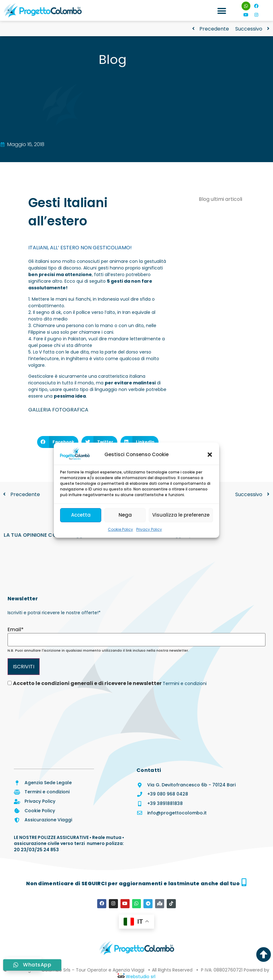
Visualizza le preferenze (181, 515)
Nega (125, 515)
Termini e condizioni (185, 683)
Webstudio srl (140, 976)
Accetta (81, 515)
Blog (113, 59)
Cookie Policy (120, 529)
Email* (16, 630)
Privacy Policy (149, 529)
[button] (210, 455)
